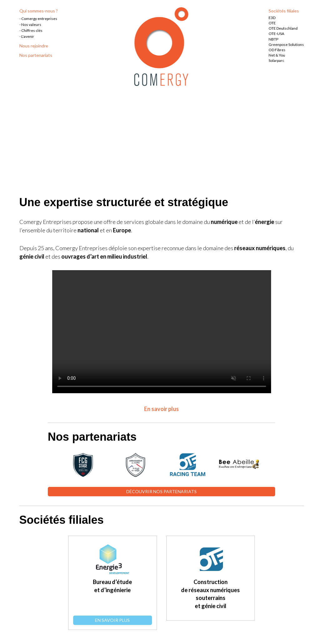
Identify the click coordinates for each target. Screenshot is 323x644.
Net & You (277, 55)
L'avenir (28, 36)
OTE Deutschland (283, 28)
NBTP (273, 39)
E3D (272, 18)
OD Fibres (277, 50)
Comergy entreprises (39, 19)
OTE (272, 23)
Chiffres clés (32, 30)
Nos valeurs (31, 25)
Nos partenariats (36, 55)
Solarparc (276, 60)
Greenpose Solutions (286, 45)
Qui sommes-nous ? (39, 11)
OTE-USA (276, 34)
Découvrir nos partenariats (161, 491)
